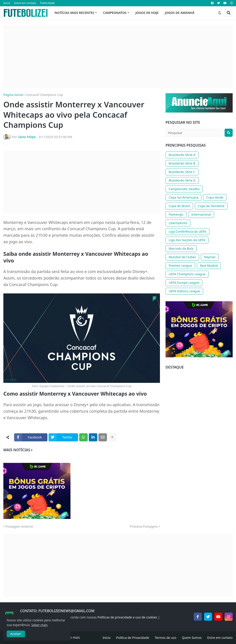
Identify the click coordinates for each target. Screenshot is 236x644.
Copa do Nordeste (211, 206)
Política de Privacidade (133, 638)
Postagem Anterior (19, 527)
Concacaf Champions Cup (44, 95)
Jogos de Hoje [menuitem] (147, 13)
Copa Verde (215, 197)
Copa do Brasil (179, 206)
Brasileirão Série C (182, 172)
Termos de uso (166, 638)
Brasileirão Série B (182, 163)
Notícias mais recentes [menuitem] (74, 13)
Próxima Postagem (144, 527)
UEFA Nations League (184, 291)
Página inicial (13, 95)
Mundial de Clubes (182, 257)
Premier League (180, 266)
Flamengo (176, 214)
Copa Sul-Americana (183, 197)
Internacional (201, 214)
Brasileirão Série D (182, 180)
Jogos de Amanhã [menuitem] (180, 13)
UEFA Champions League (187, 274)
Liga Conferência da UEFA (187, 231)
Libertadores (178, 223)
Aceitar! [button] (16, 634)
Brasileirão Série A (182, 155)
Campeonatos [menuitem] (115, 13)
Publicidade (47, 3)
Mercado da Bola (181, 248)
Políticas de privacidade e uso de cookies (127, 617)
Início (7, 3)
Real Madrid (209, 266)
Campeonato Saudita (184, 189)
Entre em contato (25, 3)
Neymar (210, 257)
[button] (220, 13)
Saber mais (39, 625)
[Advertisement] (118, 56)
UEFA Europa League (184, 283)
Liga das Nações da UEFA (187, 240)
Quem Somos (192, 638)
